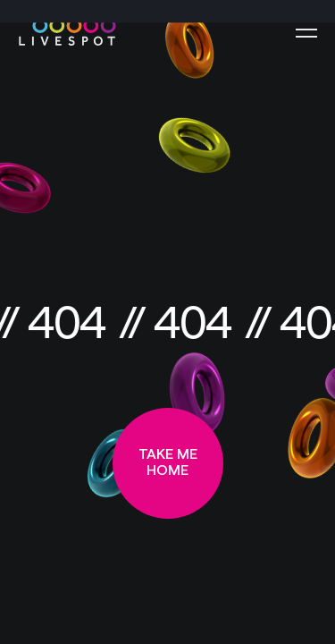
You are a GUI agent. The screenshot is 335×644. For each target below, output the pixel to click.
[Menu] (306, 33)
